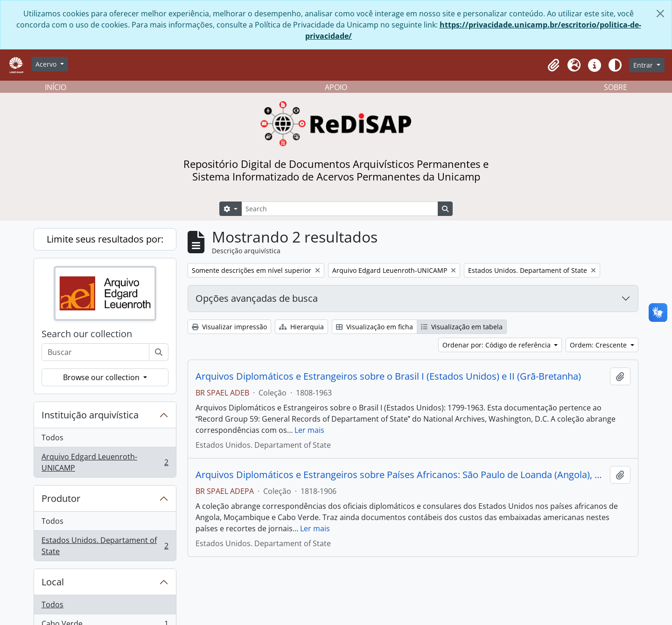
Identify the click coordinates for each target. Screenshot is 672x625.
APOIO (336, 87)
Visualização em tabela (462, 327)
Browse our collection (102, 377)
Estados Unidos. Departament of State (105, 546)
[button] (553, 65)
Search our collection (87, 334)
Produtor (61, 498)
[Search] (340, 209)
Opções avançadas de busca (257, 298)
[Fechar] (660, 14)
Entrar (644, 65)
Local (53, 582)
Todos (52, 437)
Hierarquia (301, 327)
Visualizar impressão (229, 327)
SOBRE (616, 87)
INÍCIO (56, 87)
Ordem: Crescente (599, 345)
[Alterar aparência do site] (615, 65)
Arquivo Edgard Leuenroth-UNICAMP (105, 462)
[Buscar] (159, 352)
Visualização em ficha (374, 327)
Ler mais (309, 430)
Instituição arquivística (90, 415)
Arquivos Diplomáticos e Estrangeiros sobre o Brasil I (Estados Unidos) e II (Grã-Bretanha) (388, 376)
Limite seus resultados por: (105, 239)
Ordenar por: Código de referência (497, 345)
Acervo (47, 64)
